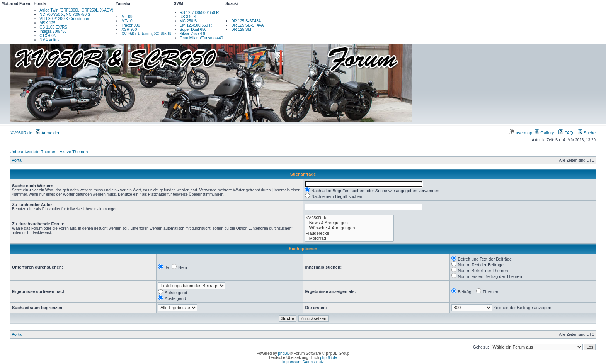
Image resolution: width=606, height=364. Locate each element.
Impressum (292, 362)
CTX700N (48, 36)
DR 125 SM (241, 30)
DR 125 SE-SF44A (247, 25)
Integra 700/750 (53, 31)
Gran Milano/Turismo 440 (201, 38)
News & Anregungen (349, 223)
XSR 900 (129, 30)
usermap (521, 133)
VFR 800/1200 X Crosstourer (64, 19)
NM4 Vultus (49, 40)
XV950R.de (21, 133)
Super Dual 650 (193, 30)
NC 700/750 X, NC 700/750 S (65, 14)
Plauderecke (349, 233)
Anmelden (48, 133)
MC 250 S (188, 21)
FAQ (566, 133)
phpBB (284, 353)
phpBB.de (329, 358)
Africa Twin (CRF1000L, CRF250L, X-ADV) (76, 10)
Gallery (544, 133)
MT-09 (127, 17)
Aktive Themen (74, 152)
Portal (17, 160)
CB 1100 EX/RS (53, 27)
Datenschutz (313, 362)
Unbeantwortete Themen (33, 152)
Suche (587, 133)
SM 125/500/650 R (196, 25)
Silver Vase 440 (193, 34)
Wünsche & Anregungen (349, 228)
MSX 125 (47, 23)
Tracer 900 (131, 25)
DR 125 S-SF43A (246, 21)
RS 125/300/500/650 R (199, 13)
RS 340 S (188, 17)
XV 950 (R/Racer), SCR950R (146, 34)
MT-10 (127, 21)
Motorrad (349, 238)
